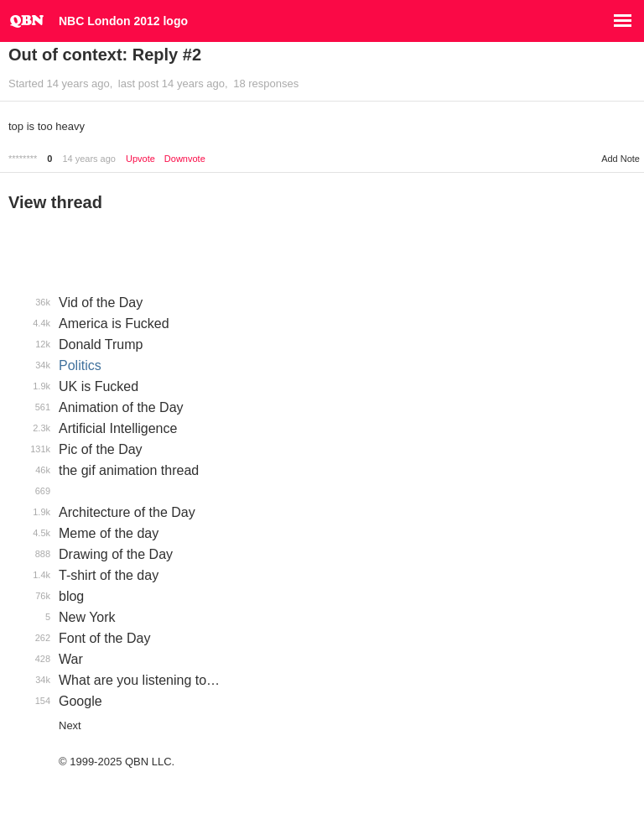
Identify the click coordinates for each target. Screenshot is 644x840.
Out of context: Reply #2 (105, 55)
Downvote (185, 159)
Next (70, 725)
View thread (55, 202)
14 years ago (89, 159)
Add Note (621, 159)
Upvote (140, 159)
